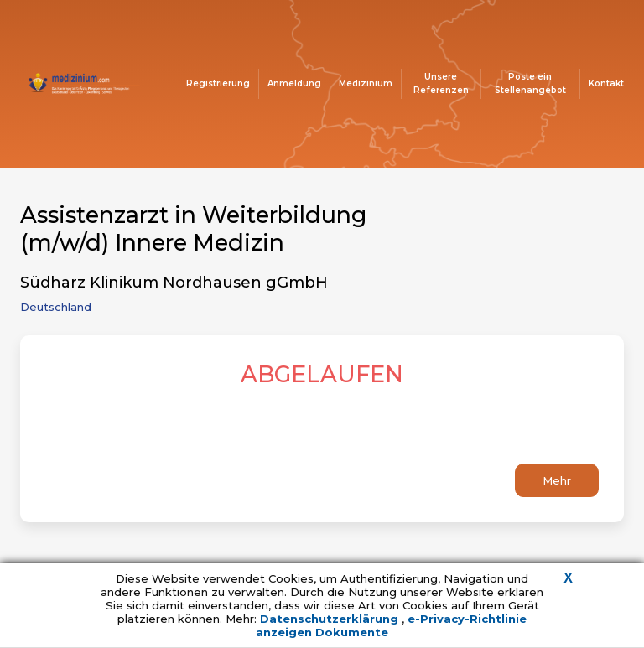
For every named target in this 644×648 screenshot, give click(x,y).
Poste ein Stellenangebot (530, 83)
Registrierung (218, 83)
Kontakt (606, 83)
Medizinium (366, 83)
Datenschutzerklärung (331, 619)
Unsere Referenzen (441, 83)
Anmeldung (294, 83)
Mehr (557, 480)
